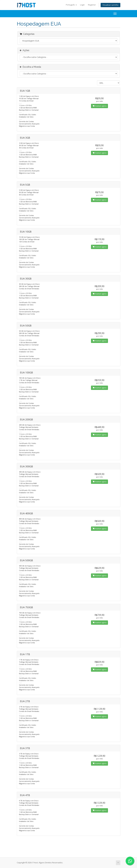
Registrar (92, 5)
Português (71, 5)
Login (82, 5)
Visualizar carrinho (110, 5)
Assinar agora (99, 106)
